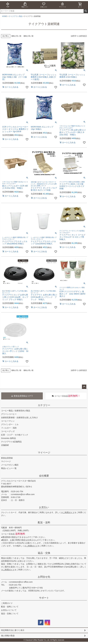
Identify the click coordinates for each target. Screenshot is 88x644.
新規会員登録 (7, 458)
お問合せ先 (44, 577)
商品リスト (25, 5)
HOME (5, 16)
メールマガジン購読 (10, 465)
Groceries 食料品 (8, 438)
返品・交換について (10, 614)
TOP (8, 5)
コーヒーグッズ (8, 431)
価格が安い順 (16, 36)
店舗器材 (5, 445)
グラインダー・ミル (10, 424)
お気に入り (44, 5)
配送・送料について (10, 607)
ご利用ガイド (69, 512)
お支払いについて (9, 610)
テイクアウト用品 (16, 16)
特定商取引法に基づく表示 (13, 630)
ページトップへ (84, 387)
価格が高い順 (28, 36)
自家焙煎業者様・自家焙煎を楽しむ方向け (19, 418)
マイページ (62, 5)
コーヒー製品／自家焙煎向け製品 (16, 411)
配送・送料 (44, 522)
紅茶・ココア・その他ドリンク (15, 435)
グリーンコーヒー (9, 414)
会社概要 (44, 476)
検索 (86, 11)
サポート (44, 598)
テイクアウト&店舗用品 (11, 442)
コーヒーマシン (8, 421)
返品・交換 (44, 553)
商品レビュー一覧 (9, 468)
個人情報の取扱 (8, 636)
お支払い (44, 507)
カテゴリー (44, 405)
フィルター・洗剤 (9, 428)
